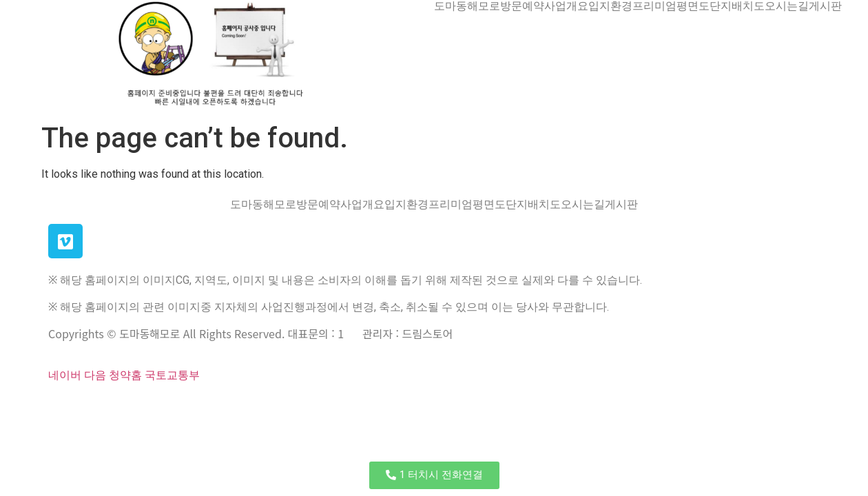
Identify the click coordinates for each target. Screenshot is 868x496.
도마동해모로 (467, 6)
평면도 (693, 6)
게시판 (825, 6)
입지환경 (610, 6)
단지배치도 (737, 6)
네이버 (65, 375)
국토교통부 (172, 375)
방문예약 (522, 6)
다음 (95, 375)
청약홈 (125, 375)
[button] (434, 475)
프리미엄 (654, 6)
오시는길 (787, 6)
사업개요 (566, 6)
